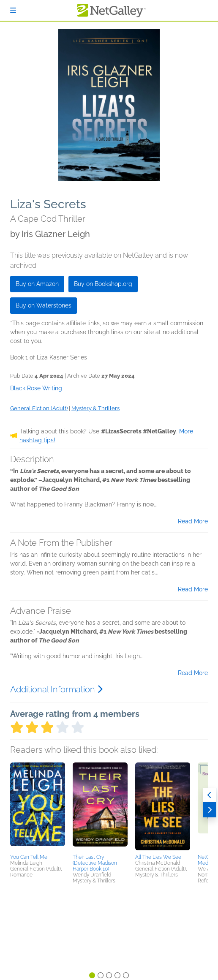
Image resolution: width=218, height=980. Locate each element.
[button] (38, 807)
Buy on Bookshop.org (103, 284)
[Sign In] (13, 10)
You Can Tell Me (29, 857)
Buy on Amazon (37, 284)
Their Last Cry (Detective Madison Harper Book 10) (95, 863)
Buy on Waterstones (44, 305)
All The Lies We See (158, 857)
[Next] (210, 810)
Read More (193, 521)
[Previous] (210, 795)
